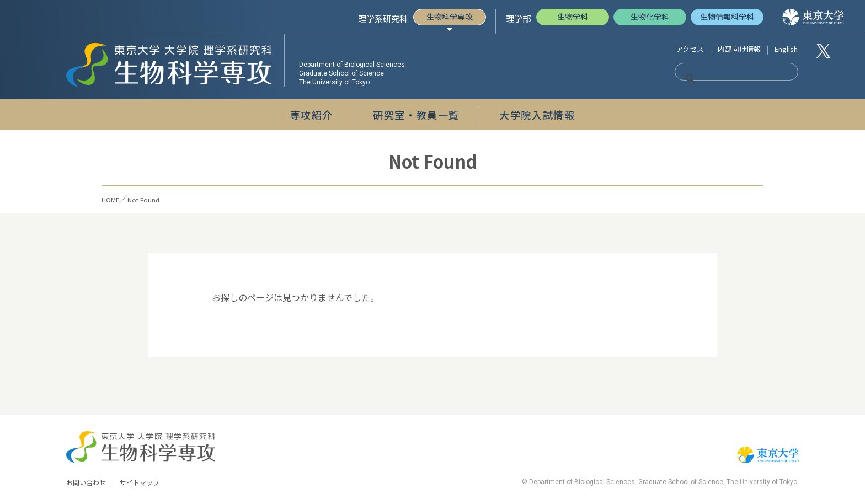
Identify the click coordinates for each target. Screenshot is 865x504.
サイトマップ (145, 483)
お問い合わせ (88, 483)
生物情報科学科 (727, 17)
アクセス (690, 49)
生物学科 (573, 17)
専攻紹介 (312, 115)
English (786, 49)
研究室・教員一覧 (416, 115)
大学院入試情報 (537, 115)
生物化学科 (650, 17)
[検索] (723, 79)
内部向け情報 (739, 49)
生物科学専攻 (450, 17)
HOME (114, 199)
